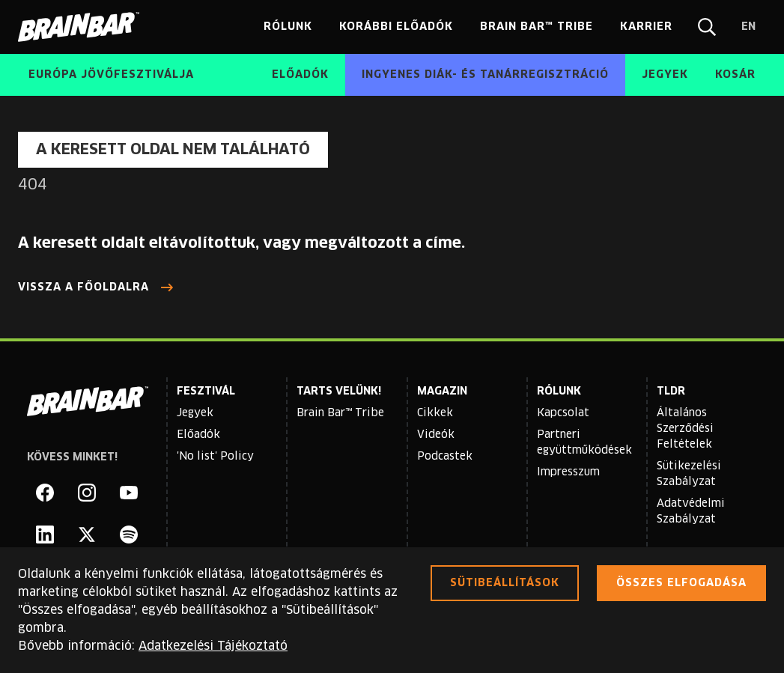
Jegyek (195, 413)
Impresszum (568, 472)
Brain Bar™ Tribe (340, 413)
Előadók (198, 435)
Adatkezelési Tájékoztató (213, 646)
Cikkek (435, 413)
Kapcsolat (563, 413)
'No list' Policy (215, 457)
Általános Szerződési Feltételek (685, 429)
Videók (436, 435)
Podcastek (445, 457)
